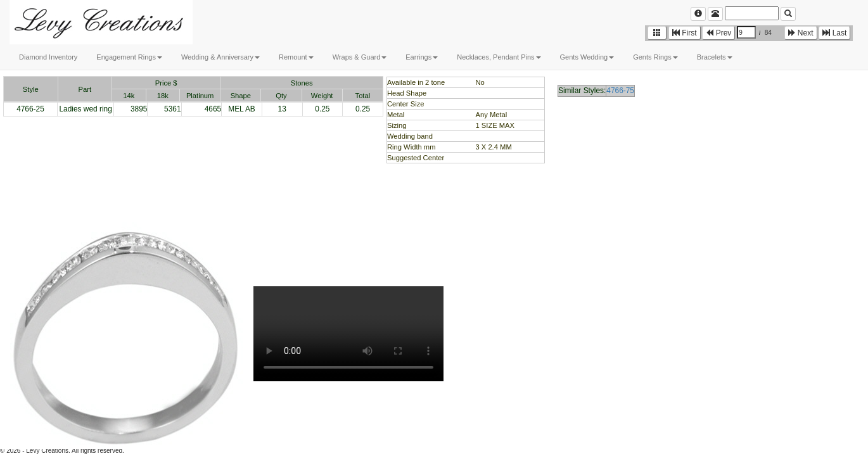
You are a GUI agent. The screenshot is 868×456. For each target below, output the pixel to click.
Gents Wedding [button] (587, 57)
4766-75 (620, 91)
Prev (718, 33)
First (685, 33)
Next (801, 33)
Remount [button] (296, 57)
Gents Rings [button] (655, 57)
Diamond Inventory (48, 57)
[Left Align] (698, 14)
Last (834, 33)
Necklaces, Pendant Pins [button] (499, 57)
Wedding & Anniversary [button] (220, 57)
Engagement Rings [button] (129, 57)
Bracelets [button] (715, 57)
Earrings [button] (422, 57)
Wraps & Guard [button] (360, 57)
